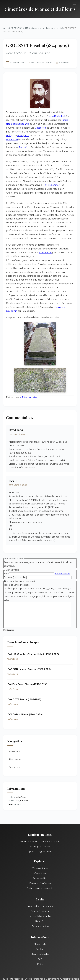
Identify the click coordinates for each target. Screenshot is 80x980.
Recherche (15, 761)
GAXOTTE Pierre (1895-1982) (24, 693)
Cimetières (40, 867)
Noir (70, 132)
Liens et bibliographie (40, 910)
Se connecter (63, 567)
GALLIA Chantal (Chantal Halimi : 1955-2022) (33, 648)
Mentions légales (40, 948)
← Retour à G (16, 745)
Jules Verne (33, 249)
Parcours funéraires (40, 877)
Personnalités (40, 872)
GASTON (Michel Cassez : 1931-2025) (29, 663)
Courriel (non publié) (15, 571)
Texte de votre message (17, 578)
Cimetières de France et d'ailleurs (40, 9)
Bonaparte (15, 136)
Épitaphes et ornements (40, 882)
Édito (40, 958)
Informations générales (40, 900)
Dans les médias (40, 920)
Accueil (7, 28)
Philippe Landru (44, 63)
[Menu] (75, 3)
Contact (40, 943)
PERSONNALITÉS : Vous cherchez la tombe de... (36, 28)
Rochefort (60, 143)
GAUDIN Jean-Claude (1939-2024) (27, 678)
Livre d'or (40, 915)
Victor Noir (32, 128)
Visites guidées (40, 862)
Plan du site (15, 753)
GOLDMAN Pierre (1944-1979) (25, 708)
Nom (6, 567)
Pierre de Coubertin (22, 303)
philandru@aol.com (40, 846)
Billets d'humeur (40, 905)
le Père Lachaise (28, 390)
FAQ (40, 953)
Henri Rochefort (56, 116)
